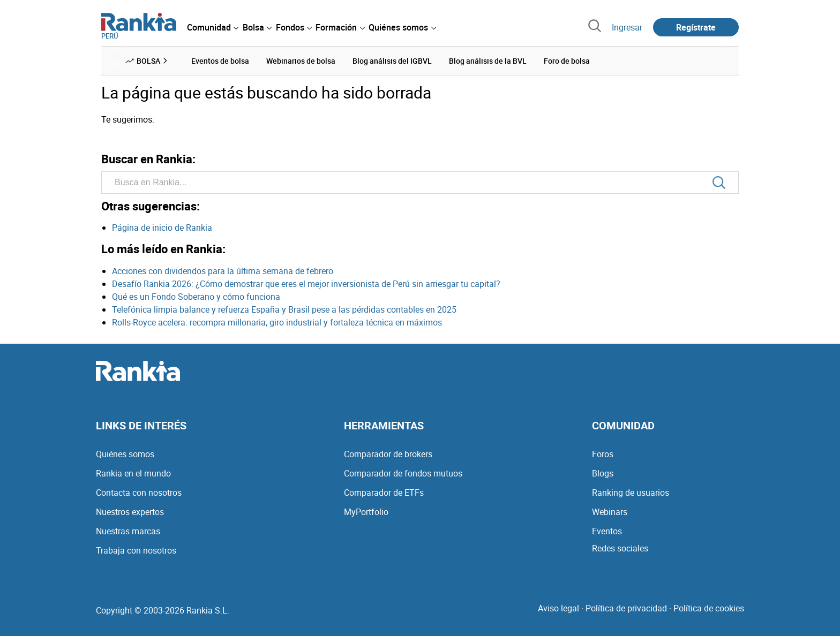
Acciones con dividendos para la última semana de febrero (223, 271)
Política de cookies (709, 608)
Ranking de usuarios (631, 493)
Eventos (607, 531)
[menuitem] (213, 27)
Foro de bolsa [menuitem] (567, 61)
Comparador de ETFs (384, 493)
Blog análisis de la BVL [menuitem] (488, 61)
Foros (603, 454)
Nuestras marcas (128, 531)
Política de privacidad (626, 608)
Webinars (610, 512)
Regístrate (696, 27)
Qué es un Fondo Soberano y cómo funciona (196, 297)
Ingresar (627, 27)
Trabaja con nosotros (136, 550)
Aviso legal (558, 608)
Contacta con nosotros (139, 493)
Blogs (603, 473)
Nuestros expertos (130, 512)
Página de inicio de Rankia (162, 228)
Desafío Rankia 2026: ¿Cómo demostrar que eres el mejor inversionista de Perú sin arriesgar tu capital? (306, 284)
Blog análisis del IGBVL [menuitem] (392, 61)
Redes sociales (620, 548)
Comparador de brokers (388, 454)
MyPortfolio (366, 512)
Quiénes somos (125, 454)
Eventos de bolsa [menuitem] (220, 61)
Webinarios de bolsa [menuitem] (301, 61)
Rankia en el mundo (133, 473)
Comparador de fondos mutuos (403, 473)
